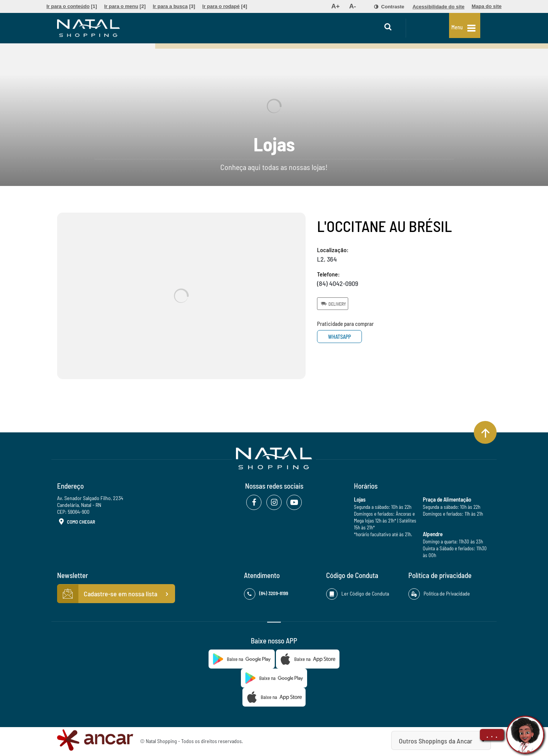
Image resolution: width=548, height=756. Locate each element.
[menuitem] (72, 6)
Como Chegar (76, 522)
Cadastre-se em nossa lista (116, 594)
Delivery (333, 303)
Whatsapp (346, 337)
